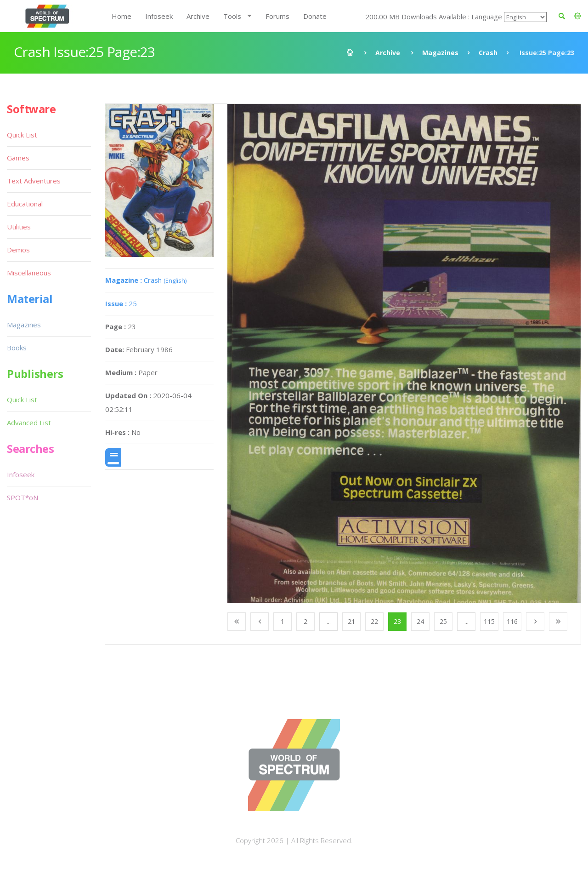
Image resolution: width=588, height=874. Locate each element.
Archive (198, 16)
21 (351, 621)
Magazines (440, 53)
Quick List (22, 135)
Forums (277, 16)
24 (420, 621)
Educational (25, 204)
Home (122, 16)
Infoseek (159, 16)
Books (17, 348)
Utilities (19, 227)
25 (121, 303)
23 (397, 621)
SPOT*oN (23, 497)
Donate (315, 16)
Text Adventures (34, 181)
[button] (578, 16)
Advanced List (29, 423)
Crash (488, 53)
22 (374, 621)
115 (489, 621)
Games (18, 158)
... (329, 621)
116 (512, 621)
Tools (232, 16)
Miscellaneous (29, 273)
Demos (18, 250)
